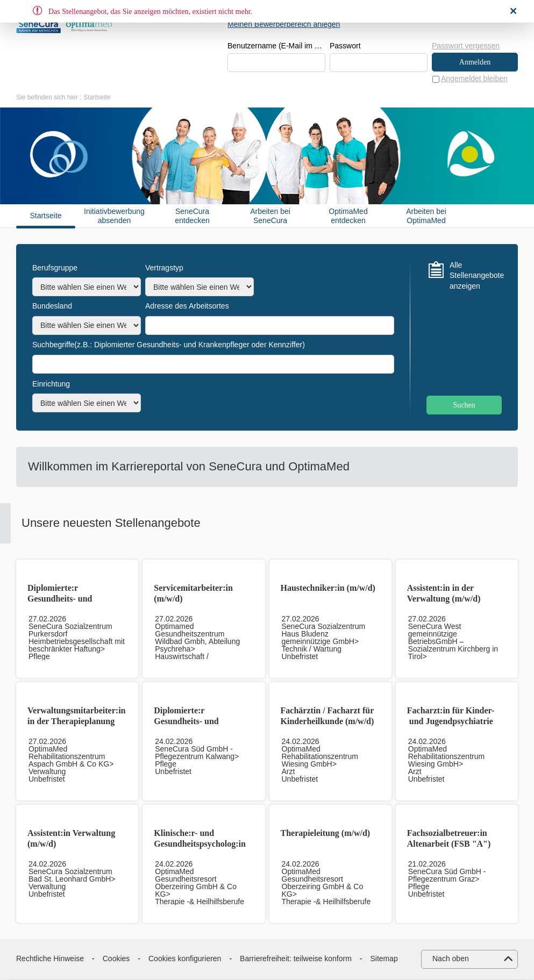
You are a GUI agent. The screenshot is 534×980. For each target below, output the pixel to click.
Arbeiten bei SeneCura (270, 216)
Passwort (345, 46)
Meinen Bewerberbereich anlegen (284, 24)
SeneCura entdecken (192, 216)
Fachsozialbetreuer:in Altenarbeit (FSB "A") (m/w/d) (449, 844)
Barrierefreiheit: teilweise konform (296, 959)
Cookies (116, 959)
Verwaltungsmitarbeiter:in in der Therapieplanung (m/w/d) (77, 722)
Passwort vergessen (466, 46)
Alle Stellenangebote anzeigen (476, 276)
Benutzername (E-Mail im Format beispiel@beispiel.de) (276, 46)
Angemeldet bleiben (474, 79)
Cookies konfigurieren (185, 959)
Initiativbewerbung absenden (114, 216)
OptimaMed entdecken (348, 216)
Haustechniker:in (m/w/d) (328, 588)
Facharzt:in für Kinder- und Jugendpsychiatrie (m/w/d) (451, 722)
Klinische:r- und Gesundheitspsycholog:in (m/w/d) (200, 844)
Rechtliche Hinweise (50, 959)
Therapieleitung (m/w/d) (326, 834)
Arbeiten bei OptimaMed (426, 216)
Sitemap (384, 959)
